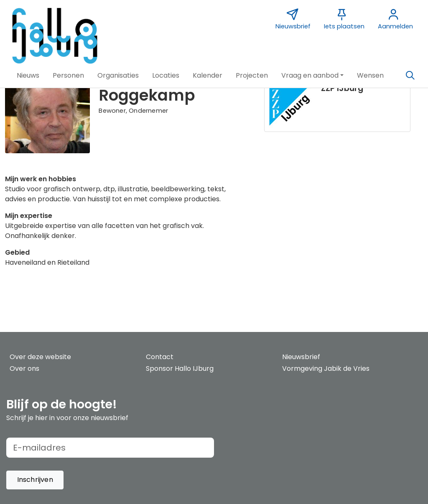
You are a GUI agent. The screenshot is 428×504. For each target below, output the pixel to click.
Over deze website (40, 357)
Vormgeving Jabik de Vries (326, 369)
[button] (28, 76)
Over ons (24, 369)
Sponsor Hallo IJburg (180, 369)
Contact (160, 357)
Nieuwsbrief (301, 357)
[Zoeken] (410, 76)
